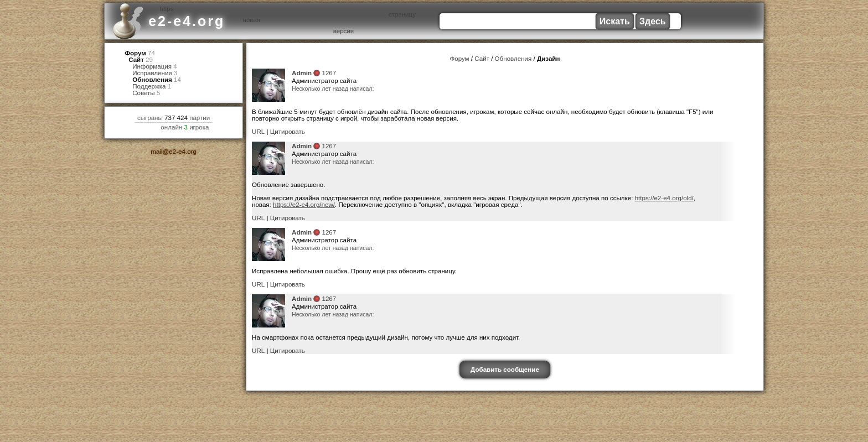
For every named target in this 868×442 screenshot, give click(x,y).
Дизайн (549, 59)
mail (156, 156)
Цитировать (288, 132)
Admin (302, 74)
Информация (152, 68)
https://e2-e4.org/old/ (665, 199)
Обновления (152, 82)
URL (258, 132)
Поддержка (149, 89)
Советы (144, 97)
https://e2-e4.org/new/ (304, 207)
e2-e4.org (187, 21)
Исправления (152, 75)
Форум (135, 53)
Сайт (136, 61)
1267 (329, 74)
